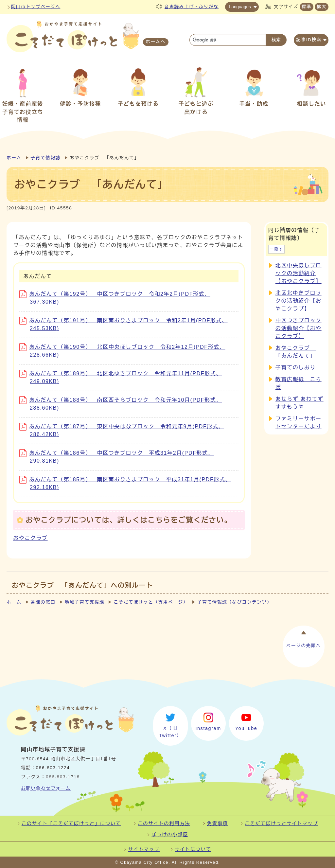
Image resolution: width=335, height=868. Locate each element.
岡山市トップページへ (36, 7)
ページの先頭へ (304, 644)
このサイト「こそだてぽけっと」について (71, 824)
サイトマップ (144, 849)
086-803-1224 (53, 768)
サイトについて (193, 849)
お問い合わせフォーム (46, 788)
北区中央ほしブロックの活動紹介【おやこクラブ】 (299, 273)
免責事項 (218, 824)
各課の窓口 (43, 602)
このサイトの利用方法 (164, 824)
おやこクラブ (30, 538)
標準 (307, 7)
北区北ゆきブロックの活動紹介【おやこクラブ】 (299, 301)
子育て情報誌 (46, 158)
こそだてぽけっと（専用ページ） (151, 602)
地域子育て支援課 (85, 602)
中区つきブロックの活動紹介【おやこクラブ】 (299, 328)
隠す (279, 249)
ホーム (14, 158)
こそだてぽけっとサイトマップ (281, 824)
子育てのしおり (296, 368)
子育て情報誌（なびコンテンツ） (235, 602)
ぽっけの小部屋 (170, 835)
